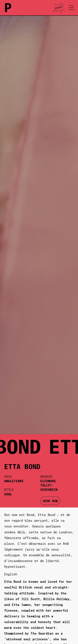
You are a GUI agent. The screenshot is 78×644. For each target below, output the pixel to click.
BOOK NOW (50, 501)
